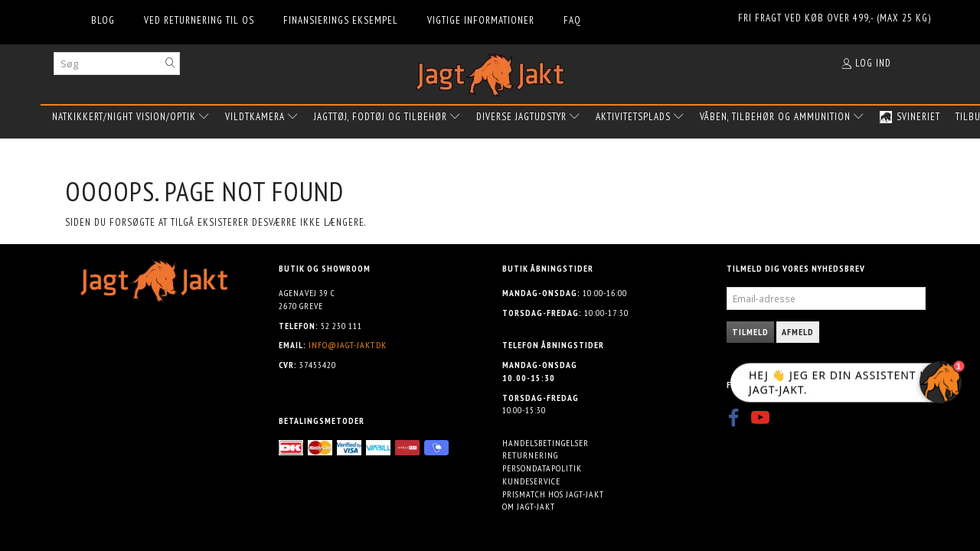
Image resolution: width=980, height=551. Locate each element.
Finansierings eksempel (341, 20)
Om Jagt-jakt (529, 506)
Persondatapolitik (542, 468)
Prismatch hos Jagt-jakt (553, 494)
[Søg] (171, 63)
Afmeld (798, 332)
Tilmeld (750, 332)
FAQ (572, 20)
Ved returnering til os (199, 20)
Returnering (530, 455)
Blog (103, 20)
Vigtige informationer (481, 20)
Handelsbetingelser (546, 443)
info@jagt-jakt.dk (348, 345)
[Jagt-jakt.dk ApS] (490, 72)
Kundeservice (531, 481)
